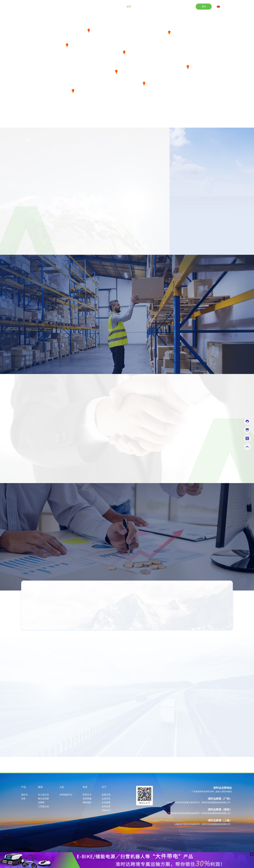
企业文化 (106, 799)
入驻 (164, 6)
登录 (204, 6)
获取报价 (87, 803)
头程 (23, 799)
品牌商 (41, 803)
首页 (129, 6)
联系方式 (87, 795)
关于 (188, 6)
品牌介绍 (106, 795)
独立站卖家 (43, 799)
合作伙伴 (106, 807)
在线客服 (87, 799)
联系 (176, 6)
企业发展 (106, 803)
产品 (141, 6)
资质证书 (106, 810)
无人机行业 (43, 795)
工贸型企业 (43, 807)
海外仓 (24, 795)
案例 (152, 6)
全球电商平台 (66, 795)
